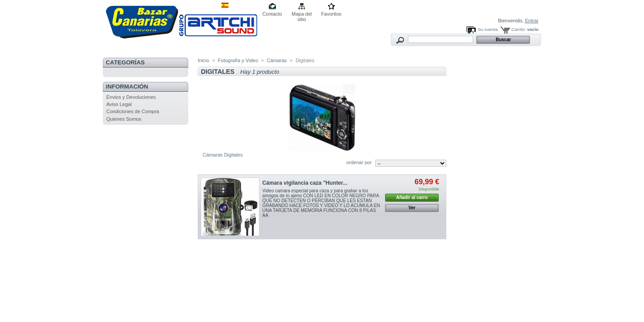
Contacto (272, 14)
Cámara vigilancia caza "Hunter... (305, 183)
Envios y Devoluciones (131, 97)
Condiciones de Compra (133, 111)
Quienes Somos (124, 119)
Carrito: (519, 29)
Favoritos (331, 14)
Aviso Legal (119, 104)
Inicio (203, 60)
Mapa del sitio (302, 15)
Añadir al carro (412, 197)
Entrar (532, 21)
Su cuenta (487, 29)
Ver (412, 208)
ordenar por (359, 162)
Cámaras (277, 60)
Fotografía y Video (238, 60)
